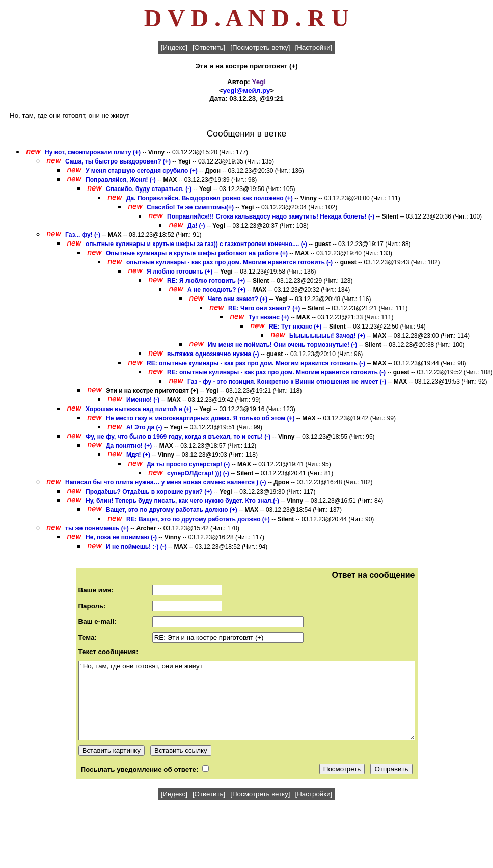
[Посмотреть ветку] (260, 48)
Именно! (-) (143, 400)
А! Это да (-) (144, 427)
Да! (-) (196, 226)
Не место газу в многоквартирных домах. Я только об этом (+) (200, 418)
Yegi (259, 82)
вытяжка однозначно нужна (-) (213, 354)
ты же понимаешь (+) (97, 528)
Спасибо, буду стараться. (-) (149, 189)
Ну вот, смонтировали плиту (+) (93, 152)
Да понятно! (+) (129, 446)
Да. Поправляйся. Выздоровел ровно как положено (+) (210, 198)
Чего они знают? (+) (238, 299)
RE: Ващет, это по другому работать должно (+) (198, 519)
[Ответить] (209, 48)
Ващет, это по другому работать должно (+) (172, 510)
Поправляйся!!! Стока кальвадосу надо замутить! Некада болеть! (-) (271, 216)
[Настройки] (314, 48)
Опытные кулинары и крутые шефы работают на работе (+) (197, 253)
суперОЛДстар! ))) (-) (198, 473)
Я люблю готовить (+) (180, 272)
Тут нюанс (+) (269, 317)
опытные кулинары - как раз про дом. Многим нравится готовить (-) (229, 262)
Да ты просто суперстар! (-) (188, 464)
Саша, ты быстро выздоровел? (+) (118, 161)
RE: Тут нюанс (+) (295, 327)
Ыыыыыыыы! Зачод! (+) (327, 336)
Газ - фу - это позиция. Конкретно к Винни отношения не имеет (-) (287, 382)
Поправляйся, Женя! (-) (121, 180)
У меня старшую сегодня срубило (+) (142, 171)
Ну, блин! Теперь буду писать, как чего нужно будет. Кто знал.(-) (182, 501)
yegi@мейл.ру (247, 90)
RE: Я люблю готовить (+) (206, 281)
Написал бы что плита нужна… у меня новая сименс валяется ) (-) (166, 482)
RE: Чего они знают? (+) (264, 308)
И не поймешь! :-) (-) (136, 547)
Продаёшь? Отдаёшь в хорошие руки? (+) (149, 492)
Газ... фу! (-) (83, 235)
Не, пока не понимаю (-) (121, 537)
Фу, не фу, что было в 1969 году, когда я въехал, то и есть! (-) (178, 437)
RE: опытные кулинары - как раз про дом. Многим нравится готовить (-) (256, 363)
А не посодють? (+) (216, 290)
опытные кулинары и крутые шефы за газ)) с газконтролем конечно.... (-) (196, 244)
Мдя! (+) (138, 455)
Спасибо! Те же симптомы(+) (190, 207)
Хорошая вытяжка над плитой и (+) (139, 409)
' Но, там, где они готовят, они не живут (247, 700)
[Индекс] (174, 48)
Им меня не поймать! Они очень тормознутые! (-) (282, 345)
